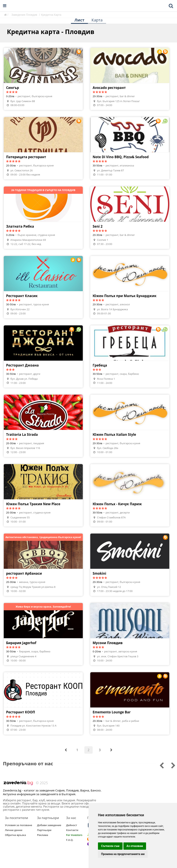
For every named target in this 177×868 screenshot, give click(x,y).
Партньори (44, 830)
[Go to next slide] (159, 765)
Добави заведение (49, 825)
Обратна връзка (15, 835)
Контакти (72, 830)
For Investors (74, 835)
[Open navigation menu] (5, 6)
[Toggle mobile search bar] (171, 6)
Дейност (72, 825)
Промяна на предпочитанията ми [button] (123, 854)
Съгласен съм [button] (110, 846)
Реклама (43, 835)
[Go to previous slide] (171, 765)
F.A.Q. (70, 840)
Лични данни (14, 830)
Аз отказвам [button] (135, 846)
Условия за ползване (19, 825)
